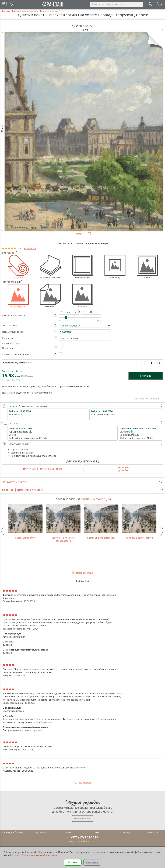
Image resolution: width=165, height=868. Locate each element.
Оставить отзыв (85, 573)
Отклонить (92, 862)
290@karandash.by (79, 841)
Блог (97, 832)
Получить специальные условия (42, 469)
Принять (73, 862)
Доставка (82, 423)
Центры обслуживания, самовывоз (82, 406)
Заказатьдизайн (123, 469)
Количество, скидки (15, 363)
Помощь (125, 832)
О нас (69, 832)
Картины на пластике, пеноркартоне (63, 523)
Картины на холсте (25, 522)
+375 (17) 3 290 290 (84, 837)
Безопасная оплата (82, 444)
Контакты (153, 832)
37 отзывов (30, 248)
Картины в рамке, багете (139, 522)
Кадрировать (82, 233)
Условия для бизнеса (12, 832)
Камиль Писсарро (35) (96, 499)
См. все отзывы (83, 783)
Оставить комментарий (149, 399)
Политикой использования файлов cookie (34, 855)
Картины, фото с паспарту (101, 522)
